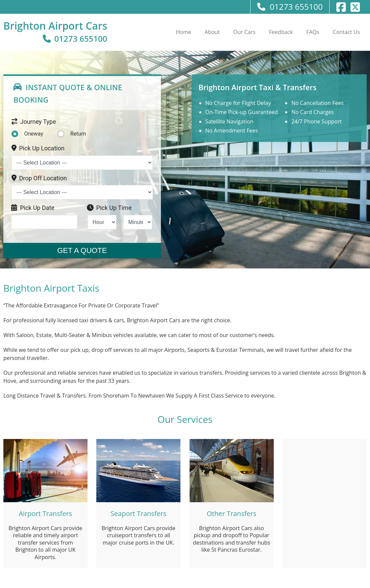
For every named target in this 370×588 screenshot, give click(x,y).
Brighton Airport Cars (55, 26)
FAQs (313, 32)
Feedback (281, 32)
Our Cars (244, 32)
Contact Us (346, 32)
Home (184, 32)
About (212, 32)
